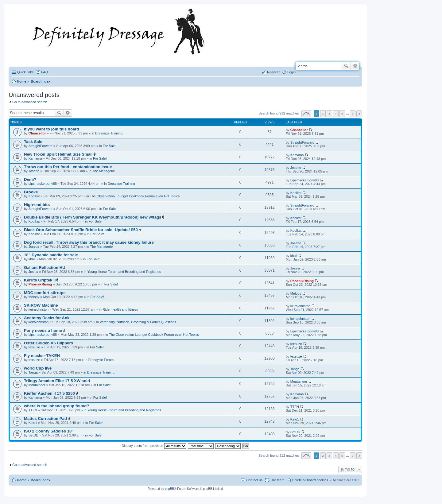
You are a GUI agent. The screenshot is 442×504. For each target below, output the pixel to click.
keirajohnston (39, 309)
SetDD (33, 435)
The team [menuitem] (277, 480)
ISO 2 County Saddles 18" (49, 431)
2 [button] (323, 113)
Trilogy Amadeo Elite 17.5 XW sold (57, 381)
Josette (34, 171)
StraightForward (41, 146)
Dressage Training (109, 133)
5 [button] (342, 113)
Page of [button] (306, 114)
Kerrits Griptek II (40, 280)
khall (32, 259)
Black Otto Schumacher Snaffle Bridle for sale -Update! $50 (81, 230)
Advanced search (355, 66)
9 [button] (353, 113)
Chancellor (37, 133)
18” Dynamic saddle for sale (51, 255)
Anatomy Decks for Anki (47, 318)
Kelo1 (33, 423)
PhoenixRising (40, 284)
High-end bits (37, 205)
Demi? (30, 179)
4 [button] (336, 113)
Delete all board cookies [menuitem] (310, 480)
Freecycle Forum (101, 360)
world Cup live (38, 368)
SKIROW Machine (41, 305)
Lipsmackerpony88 (43, 184)
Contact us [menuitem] (254, 480)
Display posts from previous (154, 446)
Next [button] (359, 114)
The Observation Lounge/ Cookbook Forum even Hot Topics (135, 196)
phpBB (169, 489)
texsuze (34, 347)
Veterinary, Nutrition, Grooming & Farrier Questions (138, 322)
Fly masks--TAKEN (42, 356)
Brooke (31, 192)
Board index (41, 480)
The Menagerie (103, 171)
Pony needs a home (43, 330)
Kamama (35, 158)
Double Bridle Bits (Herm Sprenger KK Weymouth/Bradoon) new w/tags (93, 217)
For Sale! (110, 146)
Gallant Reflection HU (45, 268)
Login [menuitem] (291, 72)
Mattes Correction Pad (45, 419)
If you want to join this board (52, 129)
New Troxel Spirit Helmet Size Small (58, 154)
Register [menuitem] (273, 72)
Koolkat (34, 196)
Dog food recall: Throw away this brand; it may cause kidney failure (89, 242)
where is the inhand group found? (56, 406)
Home (22, 480)
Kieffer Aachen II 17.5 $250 (49, 393)
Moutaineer (37, 385)
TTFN (33, 410)
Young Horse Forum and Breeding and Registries (124, 272)
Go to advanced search (30, 102)
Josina (33, 272)
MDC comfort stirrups (45, 293)
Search (346, 66)
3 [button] (329, 113)
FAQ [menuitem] (45, 72)
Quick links (25, 72)
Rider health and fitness (120, 309)
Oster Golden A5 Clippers (48, 343)
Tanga (33, 372)
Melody (34, 297)
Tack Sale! (34, 142)
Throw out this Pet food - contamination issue (68, 167)
